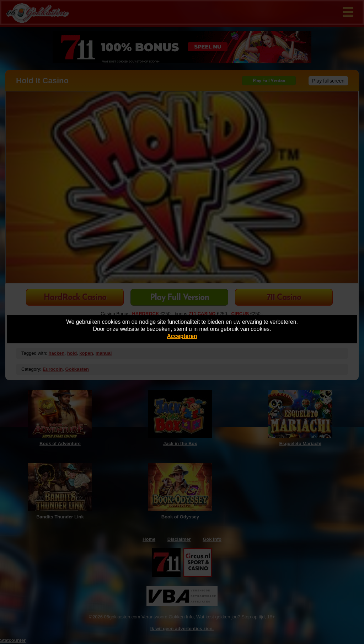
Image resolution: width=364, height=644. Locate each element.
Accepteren (182, 336)
